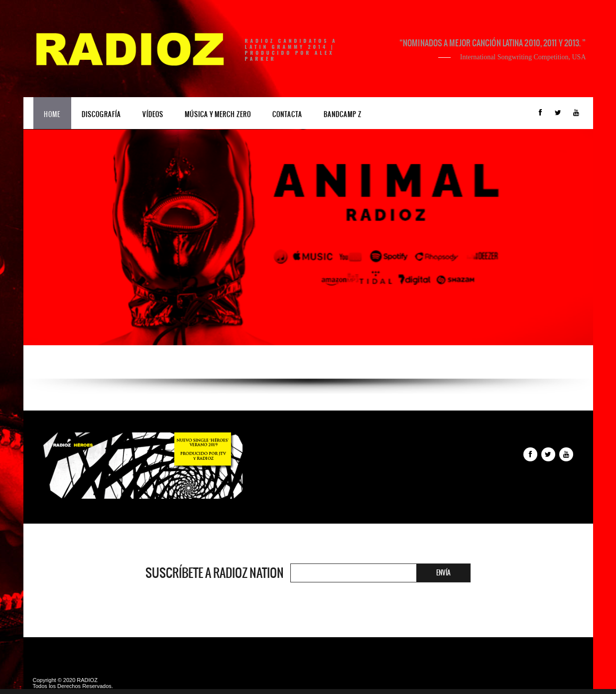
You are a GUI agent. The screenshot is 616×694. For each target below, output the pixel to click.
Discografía (101, 114)
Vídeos (153, 114)
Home (52, 114)
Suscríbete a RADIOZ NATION (215, 573)
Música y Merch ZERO (218, 114)
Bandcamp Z (343, 114)
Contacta (287, 114)
